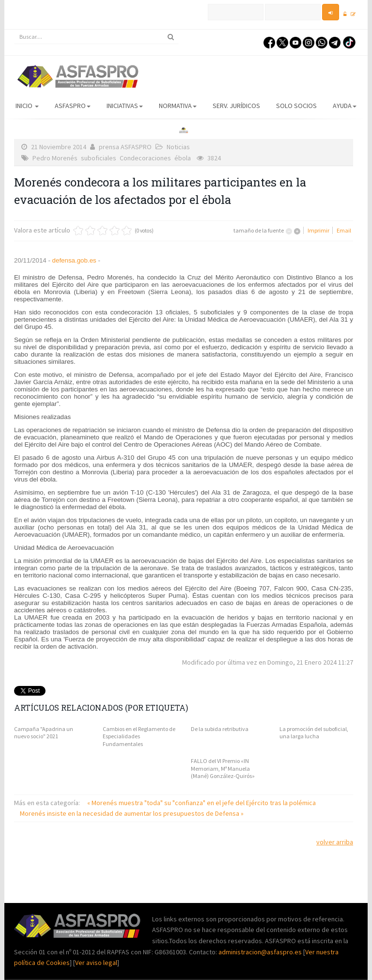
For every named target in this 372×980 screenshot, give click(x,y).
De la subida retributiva (220, 729)
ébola (183, 158)
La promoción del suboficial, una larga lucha (314, 733)
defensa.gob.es (73, 260)
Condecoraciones (145, 158)
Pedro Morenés (55, 158)
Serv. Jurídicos (236, 106)
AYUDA (345, 106)
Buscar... (14, 30)
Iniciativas (125, 106)
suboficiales (99, 158)
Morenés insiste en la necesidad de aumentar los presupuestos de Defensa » (132, 813)
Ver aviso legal (96, 963)
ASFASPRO (73, 106)
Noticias (178, 147)
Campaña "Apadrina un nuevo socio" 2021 (44, 733)
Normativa (178, 106)
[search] (96, 37)
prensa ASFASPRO (125, 147)
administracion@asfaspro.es (261, 952)
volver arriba (335, 842)
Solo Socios (296, 106)
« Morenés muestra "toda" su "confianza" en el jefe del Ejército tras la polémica (201, 803)
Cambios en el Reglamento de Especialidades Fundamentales (139, 736)
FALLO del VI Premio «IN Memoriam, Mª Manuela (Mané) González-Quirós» (223, 768)
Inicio (27, 106)
